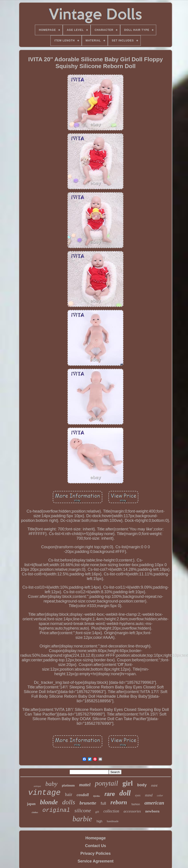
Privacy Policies (96, 853)
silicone (83, 810)
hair (69, 794)
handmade (113, 821)
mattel (85, 785)
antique (37, 786)
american (154, 803)
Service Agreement (95, 861)
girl (128, 783)
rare (110, 794)
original (56, 810)
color (160, 795)
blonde (49, 802)
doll (125, 793)
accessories (132, 811)
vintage (44, 793)
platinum (68, 785)
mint (154, 785)
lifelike (97, 796)
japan (31, 804)
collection (111, 811)
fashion (136, 804)
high (99, 821)
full (103, 803)
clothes (35, 812)
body (142, 785)
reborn (119, 802)
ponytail (106, 783)
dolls (69, 802)
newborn (152, 811)
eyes (138, 795)
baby (51, 784)
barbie (82, 819)
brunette (88, 803)
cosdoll (83, 795)
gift (97, 812)
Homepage (95, 838)
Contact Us (96, 846)
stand (149, 795)
